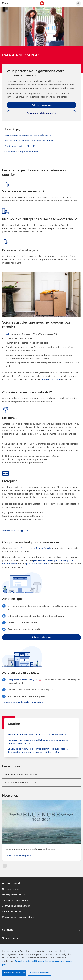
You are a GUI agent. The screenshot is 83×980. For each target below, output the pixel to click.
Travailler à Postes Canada (15, 900)
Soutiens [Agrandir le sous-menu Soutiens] (41, 930)
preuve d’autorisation (37, 564)
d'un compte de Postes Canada (35, 548)
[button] (41, 129)
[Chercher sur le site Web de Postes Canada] (78, 3)
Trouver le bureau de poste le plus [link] (23, 702)
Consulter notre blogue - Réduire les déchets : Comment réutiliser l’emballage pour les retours (41, 803)
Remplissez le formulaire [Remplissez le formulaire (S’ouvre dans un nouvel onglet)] (25, 680)
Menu (5, 3)
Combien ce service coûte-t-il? (20, 146)
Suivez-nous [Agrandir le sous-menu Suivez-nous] (41, 938)
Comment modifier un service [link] (41, 113)
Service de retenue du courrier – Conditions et (37, 734)
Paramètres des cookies (39, 973)
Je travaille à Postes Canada (16, 906)
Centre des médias (12, 911)
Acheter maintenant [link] (41, 105)
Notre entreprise (10, 889)
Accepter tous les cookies (14, 973)
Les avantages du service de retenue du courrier (28, 135)
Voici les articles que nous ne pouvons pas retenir (29, 141)
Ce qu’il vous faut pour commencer (22, 152)
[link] (16, 531)
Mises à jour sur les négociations (18, 917)
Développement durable (14, 895)
